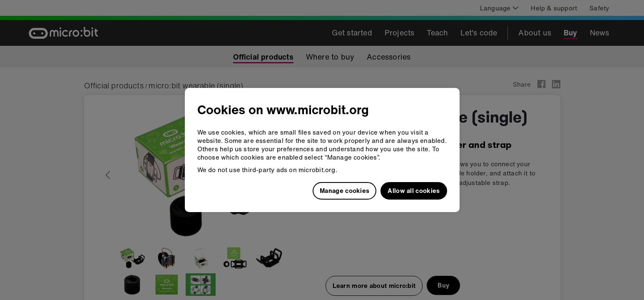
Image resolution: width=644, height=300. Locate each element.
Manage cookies (344, 190)
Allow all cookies (414, 190)
